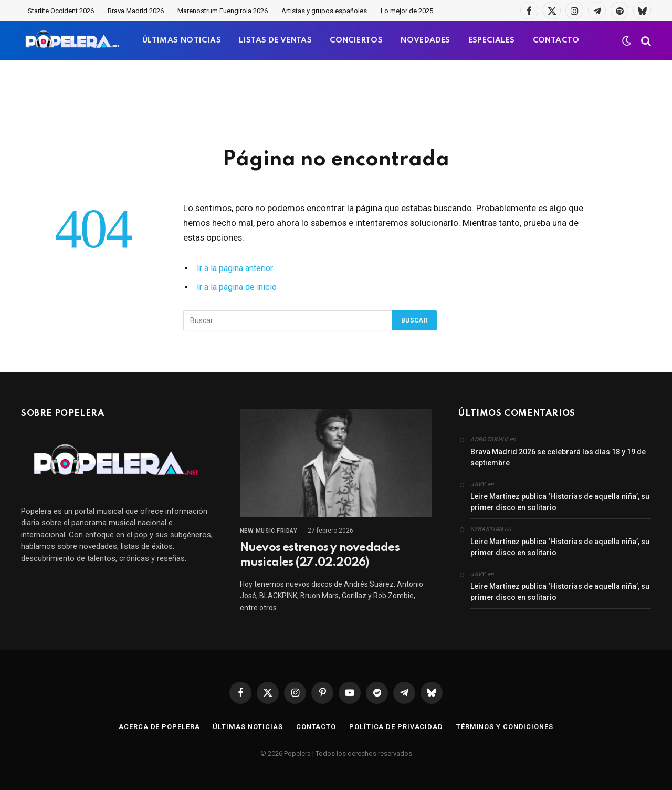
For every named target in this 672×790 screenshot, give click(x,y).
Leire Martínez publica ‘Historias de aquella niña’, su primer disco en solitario (560, 502)
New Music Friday (269, 531)
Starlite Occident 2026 (61, 11)
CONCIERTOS (356, 40)
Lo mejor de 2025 (407, 11)
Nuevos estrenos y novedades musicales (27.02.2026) (319, 555)
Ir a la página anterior (238, 268)
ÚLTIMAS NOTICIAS (182, 40)
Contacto (315, 727)
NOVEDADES (426, 40)
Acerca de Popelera (158, 727)
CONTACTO (556, 40)
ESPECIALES (492, 40)
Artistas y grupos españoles (324, 11)
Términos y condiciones (505, 727)
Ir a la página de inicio (239, 287)
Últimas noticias (247, 727)
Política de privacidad (396, 727)
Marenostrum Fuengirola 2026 (223, 11)
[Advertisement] (336, 102)
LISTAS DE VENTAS (275, 40)
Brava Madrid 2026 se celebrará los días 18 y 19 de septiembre (558, 457)
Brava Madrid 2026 (136, 11)
